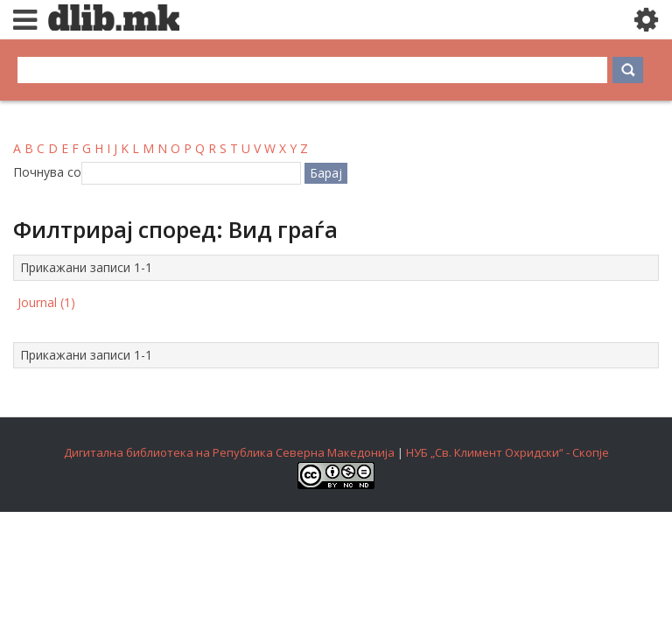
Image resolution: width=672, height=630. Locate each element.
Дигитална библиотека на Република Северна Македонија (229, 452)
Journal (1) (46, 302)
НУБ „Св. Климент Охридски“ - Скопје (507, 452)
